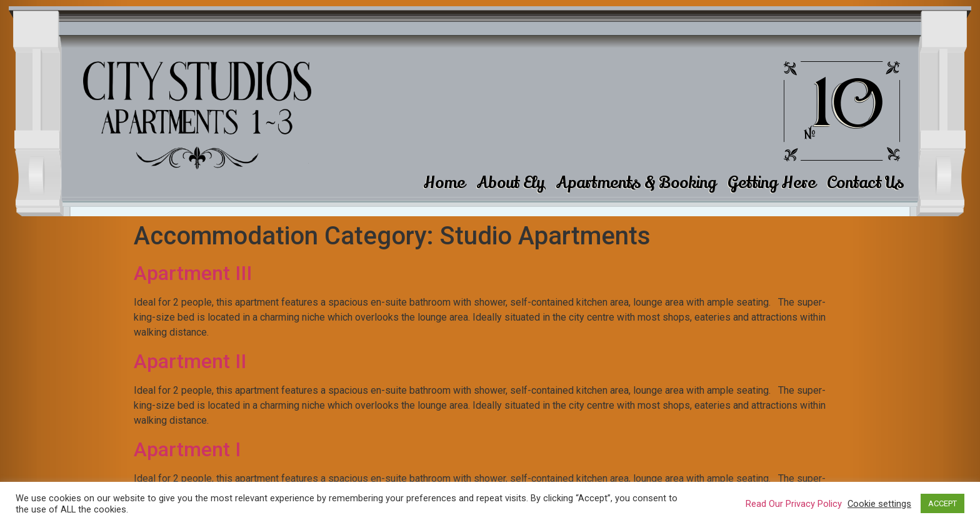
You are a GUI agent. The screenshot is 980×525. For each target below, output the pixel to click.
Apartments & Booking (636, 183)
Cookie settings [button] (879, 504)
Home (444, 183)
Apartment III (193, 273)
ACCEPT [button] (942, 503)
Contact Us (865, 183)
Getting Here (772, 183)
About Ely (510, 183)
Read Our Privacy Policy (794, 504)
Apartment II (190, 361)
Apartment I (187, 449)
